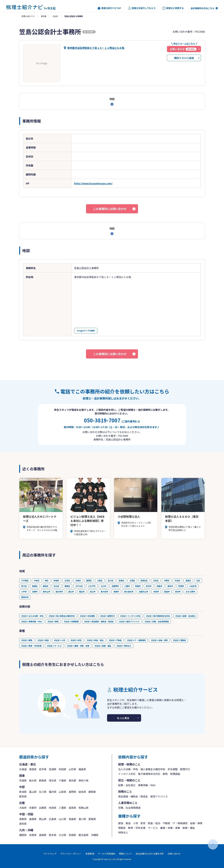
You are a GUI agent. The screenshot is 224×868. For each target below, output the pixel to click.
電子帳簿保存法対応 (149, 774)
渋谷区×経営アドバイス (129, 621)
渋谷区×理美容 (179, 640)
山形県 (72, 769)
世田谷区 (144, 580)
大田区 (132, 580)
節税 (165, 774)
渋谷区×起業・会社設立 (185, 616)
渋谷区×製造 (43, 640)
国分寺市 (59, 592)
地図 (112, 99)
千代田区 (25, 580)
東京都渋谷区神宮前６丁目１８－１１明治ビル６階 (96, 48)
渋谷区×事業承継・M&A (32, 621)
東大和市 (104, 592)
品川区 (111, 580)
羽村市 (178, 592)
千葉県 (62, 780)
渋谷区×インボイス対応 (130, 616)
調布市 (170, 586)
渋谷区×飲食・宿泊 (95, 640)
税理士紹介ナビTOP (109, 8)
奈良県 (53, 808)
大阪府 (23, 808)
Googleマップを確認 (86, 331)
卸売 (143, 823)
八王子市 (92, 586)
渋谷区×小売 (60, 640)
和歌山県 (84, 808)
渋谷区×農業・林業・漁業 (78, 646)
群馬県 (43, 780)
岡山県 (43, 819)
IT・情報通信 (180, 823)
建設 (121, 823)
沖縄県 (95, 835)
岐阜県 (82, 792)
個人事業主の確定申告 (153, 769)
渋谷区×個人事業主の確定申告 (62, 616)
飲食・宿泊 (154, 823)
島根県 (33, 819)
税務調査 (175, 774)
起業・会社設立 (127, 785)
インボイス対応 (127, 774)
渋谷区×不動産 (115, 640)
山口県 (62, 819)
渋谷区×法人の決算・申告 (32, 616)
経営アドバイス (159, 796)
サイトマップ (50, 854)
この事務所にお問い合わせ (110, 209)
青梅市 (138, 586)
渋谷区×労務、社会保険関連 (157, 621)
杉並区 (177, 580)
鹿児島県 (84, 835)
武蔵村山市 (143, 592)
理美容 (122, 828)
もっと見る (123, 718)
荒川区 (24, 586)
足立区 (56, 586)
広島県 (53, 819)
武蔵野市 (115, 586)
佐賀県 (33, 835)
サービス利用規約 (107, 854)
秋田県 (62, 769)
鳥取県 (23, 819)
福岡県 (23, 835)
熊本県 (53, 835)
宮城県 (53, 769)
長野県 (72, 792)
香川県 (82, 819)
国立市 (71, 592)
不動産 (166, 823)
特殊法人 (123, 832)
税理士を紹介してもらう (142, 8)
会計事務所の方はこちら (202, 8)
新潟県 (23, 792)
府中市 (149, 586)
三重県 (62, 808)
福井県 (53, 792)
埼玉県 (53, 780)
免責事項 (90, 854)
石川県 (43, 792)
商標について (125, 854)
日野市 (35, 592)
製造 (128, 823)
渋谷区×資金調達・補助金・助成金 (99, 621)
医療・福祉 (189, 828)
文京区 (67, 580)
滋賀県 (72, 808)
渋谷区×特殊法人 (124, 646)
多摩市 (156, 592)
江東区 (100, 580)
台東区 (78, 580)
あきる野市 (190, 592)
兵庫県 (43, 808)
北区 (198, 580)
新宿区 (56, 580)
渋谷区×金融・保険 (159, 640)
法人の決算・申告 (128, 769)
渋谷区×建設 (27, 640)
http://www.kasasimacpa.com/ (93, 183)
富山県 (33, 792)
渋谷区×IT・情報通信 (136, 640)
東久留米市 (129, 592)
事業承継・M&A (147, 785)
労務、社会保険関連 (129, 808)
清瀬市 (116, 592)
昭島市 (159, 586)
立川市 (103, 586)
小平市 (24, 592)
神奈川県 (84, 780)
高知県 (23, 824)
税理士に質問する (173, 8)
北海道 (23, 769)
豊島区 (188, 580)
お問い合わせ (174, 854)
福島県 (82, 769)
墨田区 (89, 580)
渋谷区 (55, 16)
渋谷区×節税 (53, 621)
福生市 (82, 592)
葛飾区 (67, 586)
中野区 (167, 580)
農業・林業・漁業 (170, 828)
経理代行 (185, 769)
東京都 (44, 16)
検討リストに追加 (184, 58)
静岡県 (92, 792)
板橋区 (35, 586)
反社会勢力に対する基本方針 (150, 854)
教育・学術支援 (137, 828)
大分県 (62, 835)
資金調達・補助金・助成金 (133, 796)
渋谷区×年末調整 (87, 616)
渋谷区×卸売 (76, 640)
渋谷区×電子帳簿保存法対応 (158, 616)
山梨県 (62, 792)
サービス (153, 828)
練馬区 (46, 586)
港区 (47, 580)
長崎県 (43, 835)
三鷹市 (127, 586)
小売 (136, 823)
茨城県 (23, 780)
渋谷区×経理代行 (108, 616)
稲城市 (167, 592)
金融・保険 (196, 823)
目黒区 (121, 580)
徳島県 (72, 819)
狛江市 (93, 592)
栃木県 (33, 780)
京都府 (33, 808)
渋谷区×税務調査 (71, 621)
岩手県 (43, 769)
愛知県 (23, 796)
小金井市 (193, 586)
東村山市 (47, 592)
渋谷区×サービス (54, 646)
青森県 (33, 769)
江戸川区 (79, 586)
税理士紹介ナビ (28, 16)
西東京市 (25, 597)
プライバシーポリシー (71, 854)
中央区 (37, 580)
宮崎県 (72, 835)
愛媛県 (92, 819)
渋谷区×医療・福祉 (103, 646)
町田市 (181, 586)
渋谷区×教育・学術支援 (31, 646)
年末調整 (173, 769)
